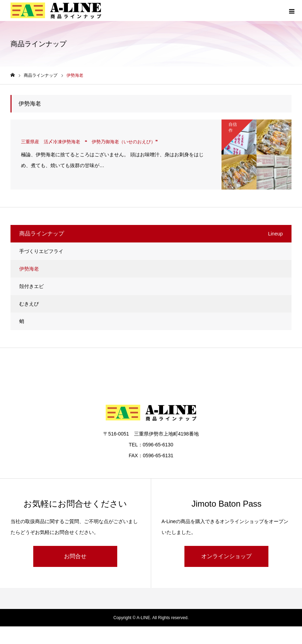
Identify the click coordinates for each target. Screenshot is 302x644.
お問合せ (75, 556)
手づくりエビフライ (41, 251)
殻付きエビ (31, 286)
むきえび (29, 304)
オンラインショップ (226, 556)
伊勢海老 (29, 269)
